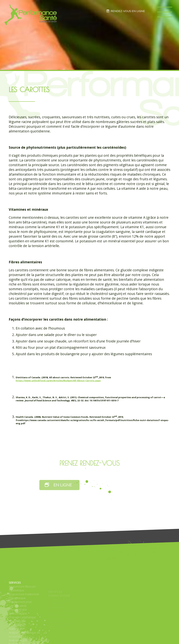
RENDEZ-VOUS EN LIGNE (126, 11)
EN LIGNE (58, 485)
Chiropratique (17, 620)
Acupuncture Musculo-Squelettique (23, 611)
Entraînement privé (20, 624)
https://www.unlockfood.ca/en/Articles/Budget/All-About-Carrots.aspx (58, 381)
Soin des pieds (18, 628)
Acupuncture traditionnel (24, 616)
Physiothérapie (18, 632)
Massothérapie (18, 636)
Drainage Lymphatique (22, 639)
